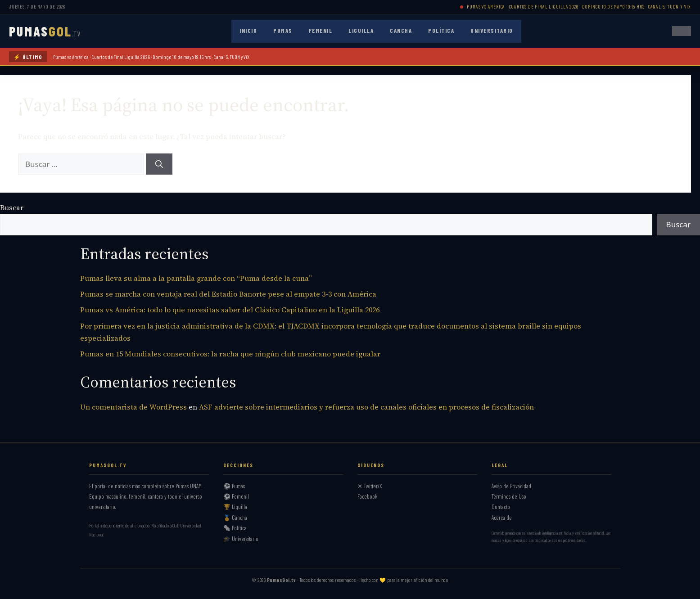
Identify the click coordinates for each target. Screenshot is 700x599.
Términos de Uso (509, 496)
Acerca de (502, 518)
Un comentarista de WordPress (133, 407)
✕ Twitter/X (370, 486)
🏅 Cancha (235, 518)
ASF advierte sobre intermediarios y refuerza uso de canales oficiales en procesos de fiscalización (366, 407)
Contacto (501, 507)
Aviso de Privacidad (511, 486)
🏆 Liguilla (235, 507)
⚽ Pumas (234, 486)
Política (441, 31)
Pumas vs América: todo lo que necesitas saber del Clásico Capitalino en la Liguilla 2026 (230, 310)
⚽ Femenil (236, 496)
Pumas (283, 31)
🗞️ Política (235, 528)
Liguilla (361, 31)
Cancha (401, 31)
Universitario (492, 31)
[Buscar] (159, 164)
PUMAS (45, 31)
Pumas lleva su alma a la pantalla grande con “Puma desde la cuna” (196, 278)
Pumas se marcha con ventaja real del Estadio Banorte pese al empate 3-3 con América (228, 294)
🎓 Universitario (241, 539)
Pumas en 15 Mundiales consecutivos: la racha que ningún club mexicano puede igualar (230, 354)
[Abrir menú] (682, 31)
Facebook (368, 496)
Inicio (248, 31)
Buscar (12, 207)
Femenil (321, 31)
